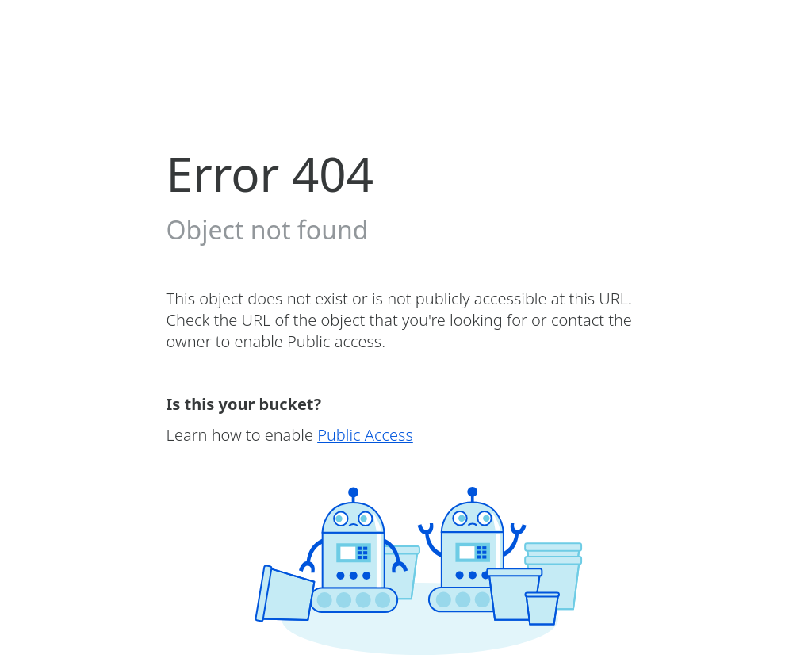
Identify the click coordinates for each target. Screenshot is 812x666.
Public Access (365, 435)
